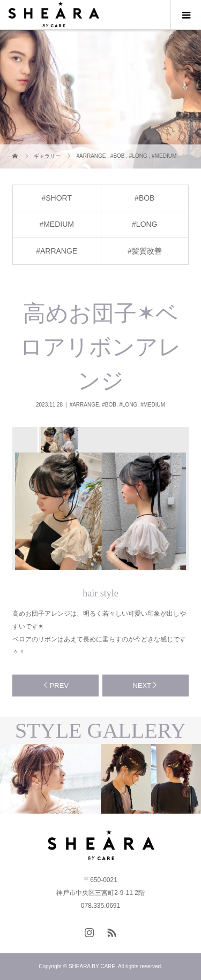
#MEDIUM (57, 224)
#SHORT (57, 198)
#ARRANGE (57, 251)
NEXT (142, 686)
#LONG (144, 224)
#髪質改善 (145, 251)
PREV (59, 686)
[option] (58, 440)
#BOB (144, 198)
